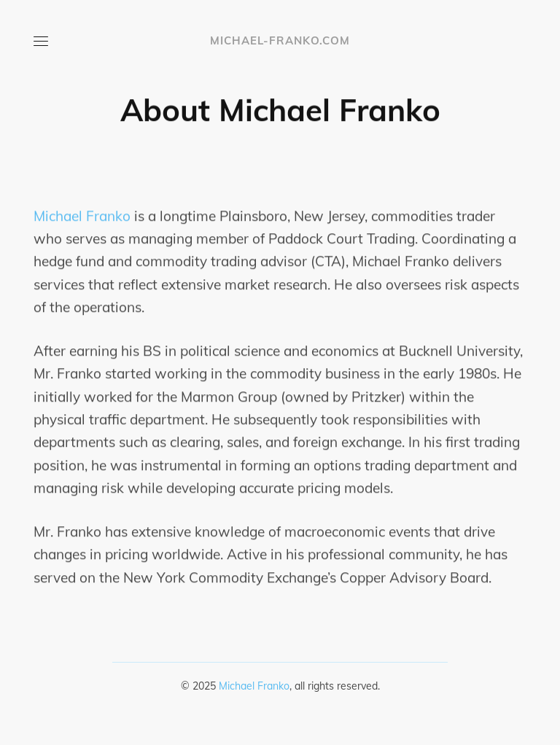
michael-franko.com (280, 40)
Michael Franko (82, 216)
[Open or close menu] (41, 41)
